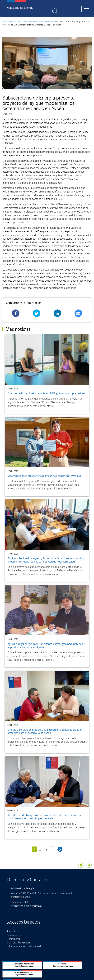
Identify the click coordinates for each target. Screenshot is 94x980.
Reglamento (14, 939)
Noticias (12, 22)
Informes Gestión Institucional (24, 946)
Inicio (5, 22)
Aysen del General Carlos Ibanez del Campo (37, 22)
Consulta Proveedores (19, 942)
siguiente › (60, 849)
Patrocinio (13, 931)
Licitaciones (14, 935)
